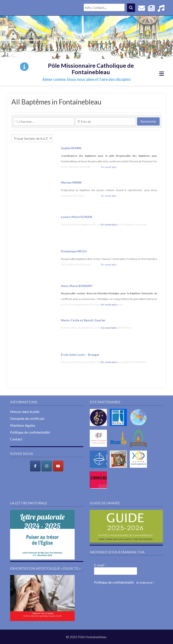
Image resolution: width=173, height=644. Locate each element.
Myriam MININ (71, 182)
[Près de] (106, 121)
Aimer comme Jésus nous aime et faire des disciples (86, 79)
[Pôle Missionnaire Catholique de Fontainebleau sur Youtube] (58, 466)
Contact (16, 439)
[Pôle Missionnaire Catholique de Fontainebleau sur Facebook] (35, 466)
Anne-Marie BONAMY (77, 286)
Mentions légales (23, 425)
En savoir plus (109, 167)
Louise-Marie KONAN (76, 217)
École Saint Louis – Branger (80, 355)
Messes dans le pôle (25, 412)
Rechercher (150, 121)
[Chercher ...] (44, 121)
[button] (42, 535)
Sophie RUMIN (71, 148)
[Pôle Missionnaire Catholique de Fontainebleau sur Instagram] (47, 466)
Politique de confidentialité (30, 432)
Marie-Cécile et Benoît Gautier (83, 320)
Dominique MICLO (74, 251)
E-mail (100, 565)
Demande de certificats (27, 418)
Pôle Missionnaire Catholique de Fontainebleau (91, 69)
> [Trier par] (32, 138)
